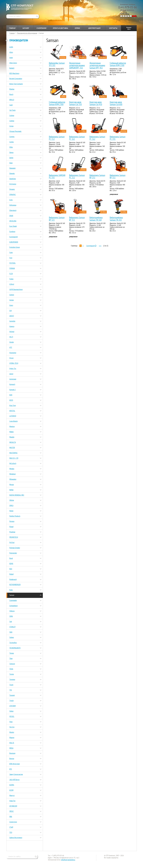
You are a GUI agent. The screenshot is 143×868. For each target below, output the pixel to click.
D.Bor (11, 147)
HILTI (11, 337)
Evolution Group (15, 247)
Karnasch (12, 384)
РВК (11, 817)
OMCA (11, 506)
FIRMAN (12, 268)
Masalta (12, 437)
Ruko (11, 590)
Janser (11, 374)
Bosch (11, 94)
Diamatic (12, 173)
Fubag (11, 279)
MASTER (12, 448)
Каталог (26, 28)
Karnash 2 (13, 390)
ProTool (12, 542)
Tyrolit (11, 701)
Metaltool (13, 474)
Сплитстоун (13, 822)
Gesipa (12, 300)
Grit (11, 311)
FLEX (11, 274)
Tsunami (12, 695)
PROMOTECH (14, 537)
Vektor (11, 711)
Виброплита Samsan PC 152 (57, 138)
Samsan (12, 595)
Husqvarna (13, 353)
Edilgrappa (13, 205)
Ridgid (11, 574)
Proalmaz (12, 532)
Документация (94, 28)
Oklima (12, 500)
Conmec (12, 137)
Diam (11, 163)
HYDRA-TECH (14, 363)
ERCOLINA (13, 221)
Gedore (12, 295)
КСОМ (11, 790)
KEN (11, 395)
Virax (11, 722)
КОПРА (12, 785)
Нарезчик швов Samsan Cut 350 (75, 103)
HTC (11, 347)
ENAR (11, 216)
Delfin (11, 158)
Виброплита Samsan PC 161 (77, 138)
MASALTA (13, 442)
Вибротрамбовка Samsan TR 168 (96, 219)
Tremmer (12, 680)
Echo (11, 200)
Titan (11, 659)
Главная (12, 28)
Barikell (12, 68)
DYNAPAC (13, 195)
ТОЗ (11, 832)
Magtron (12, 426)
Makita (11, 432)
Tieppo (12, 653)
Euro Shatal (13, 226)
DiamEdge (13, 179)
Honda (12, 342)
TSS (11, 690)
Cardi (11, 105)
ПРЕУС (12, 811)
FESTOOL (13, 263)
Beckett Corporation (16, 79)
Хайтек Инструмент (16, 838)
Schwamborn (14, 606)
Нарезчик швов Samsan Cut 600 (116, 103)
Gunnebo (12, 321)
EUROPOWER (14, 242)
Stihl (11, 632)
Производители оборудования (27, 33)
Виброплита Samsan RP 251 (97, 177)
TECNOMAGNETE (15, 648)
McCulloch (13, 463)
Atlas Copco (13, 63)
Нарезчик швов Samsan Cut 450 (96, 103)
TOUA (11, 669)
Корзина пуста (129, 28)
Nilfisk (11, 490)
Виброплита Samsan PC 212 (77, 177)
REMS (11, 564)
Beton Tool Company (16, 84)
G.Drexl (12, 284)
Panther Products (15, 516)
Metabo (12, 469)
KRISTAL (12, 411)
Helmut (12, 332)
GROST (12, 316)
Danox (11, 152)
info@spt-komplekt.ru (127, 10)
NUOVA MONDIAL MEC (17, 495)
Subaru (12, 637)
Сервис (77, 28)
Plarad (11, 527)
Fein (11, 258)
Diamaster (13, 168)
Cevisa (11, 126)
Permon (12, 521)
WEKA (11, 748)
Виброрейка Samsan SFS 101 (57, 64)
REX (11, 569)
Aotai (11, 58)
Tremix (12, 674)
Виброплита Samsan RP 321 (57, 219)
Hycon (11, 358)
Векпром (12, 753)
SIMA (11, 616)
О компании (41, 28)
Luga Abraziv (14, 421)
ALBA (11, 47)
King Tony (13, 405)
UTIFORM (13, 706)
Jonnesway (13, 379)
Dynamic (12, 189)
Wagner (12, 738)
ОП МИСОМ (13, 806)
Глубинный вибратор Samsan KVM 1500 (118, 64)
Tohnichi (12, 664)
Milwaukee (13, 479)
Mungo (12, 485)
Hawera (12, 326)
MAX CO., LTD (14, 458)
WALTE (12, 743)
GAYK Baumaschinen (16, 289)
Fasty (11, 253)
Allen (11, 52)
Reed (11, 558)
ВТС (11, 769)
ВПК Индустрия (15, 764)
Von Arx (12, 727)
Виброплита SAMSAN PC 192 (57, 177)
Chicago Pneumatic (15, 131)
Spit (11, 622)
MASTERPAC (13, 453)
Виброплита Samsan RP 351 (77, 219)
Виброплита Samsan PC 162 (97, 138)
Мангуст (12, 796)
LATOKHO (13, 416)
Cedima (12, 116)
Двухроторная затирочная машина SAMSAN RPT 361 (77, 66)
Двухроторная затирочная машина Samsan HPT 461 (97, 66)
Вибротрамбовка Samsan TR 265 (116, 219)
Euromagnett (14, 237)
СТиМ (11, 827)
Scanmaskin (13, 600)
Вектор (12, 759)
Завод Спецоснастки (16, 774)
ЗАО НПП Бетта (14, 780)
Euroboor (12, 232)
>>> (100, 246)
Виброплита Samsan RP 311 (118, 177)
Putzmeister (13, 553)
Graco (11, 305)
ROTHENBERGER (15, 585)
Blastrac (12, 89)
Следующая (92, 246)
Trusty (11, 685)
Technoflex (13, 643)
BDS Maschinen (14, 73)
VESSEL (12, 716)
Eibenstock (13, 210)
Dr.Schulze (13, 184)
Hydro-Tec (13, 369)
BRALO (12, 100)
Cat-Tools (12, 110)
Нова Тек (12, 801)
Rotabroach (13, 579)
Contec (12, 142)
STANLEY (12, 627)
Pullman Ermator (15, 548)
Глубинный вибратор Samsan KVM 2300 (57, 103)
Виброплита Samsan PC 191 (118, 138)
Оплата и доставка (60, 28)
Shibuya (12, 611)
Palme (11, 511)
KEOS (11, 400)
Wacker (12, 732)
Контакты (113, 28)
